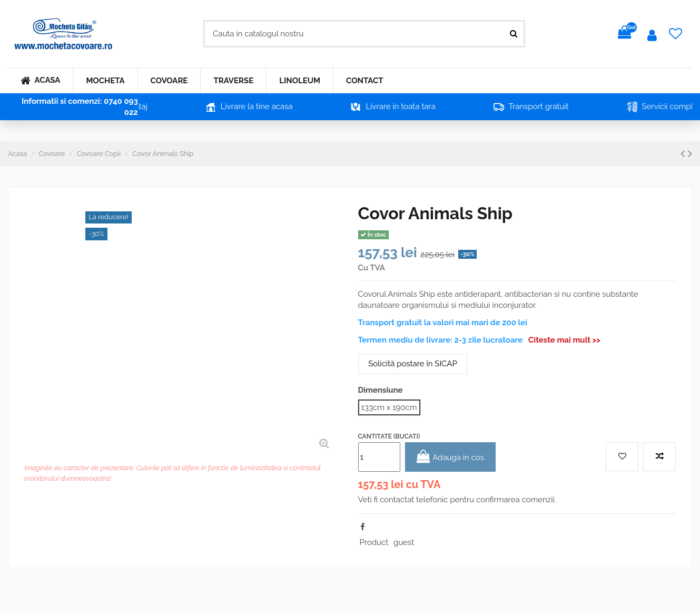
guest (404, 542)
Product (374, 542)
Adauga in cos (450, 457)
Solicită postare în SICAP (412, 364)
